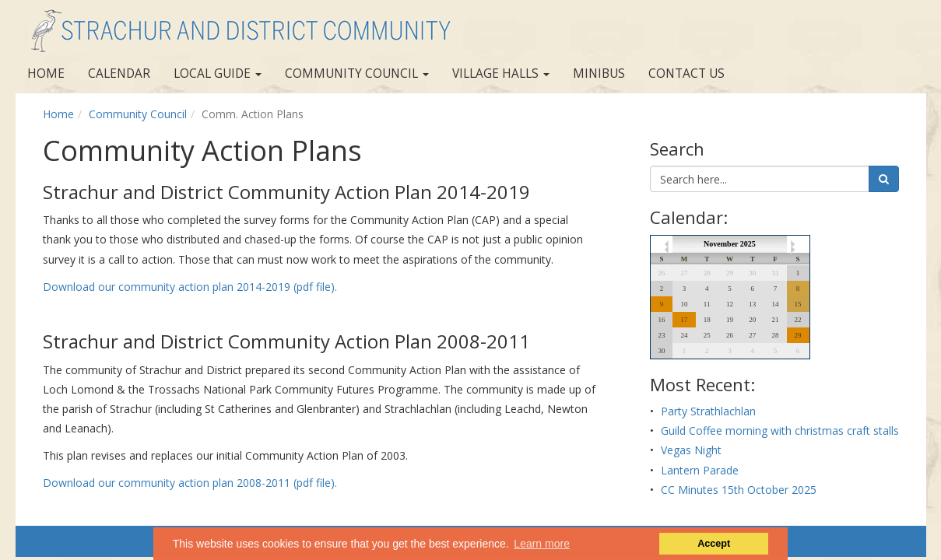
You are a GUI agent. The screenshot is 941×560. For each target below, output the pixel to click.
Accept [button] (714, 544)
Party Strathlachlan (708, 411)
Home (46, 73)
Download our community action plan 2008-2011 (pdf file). (190, 483)
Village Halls (501, 73)
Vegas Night (691, 450)
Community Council (357, 73)
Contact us (686, 73)
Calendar (119, 73)
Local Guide (218, 73)
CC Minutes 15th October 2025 (739, 490)
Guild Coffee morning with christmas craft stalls (780, 430)
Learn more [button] (542, 544)
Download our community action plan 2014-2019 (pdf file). (190, 287)
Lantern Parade (700, 470)
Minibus (599, 73)
